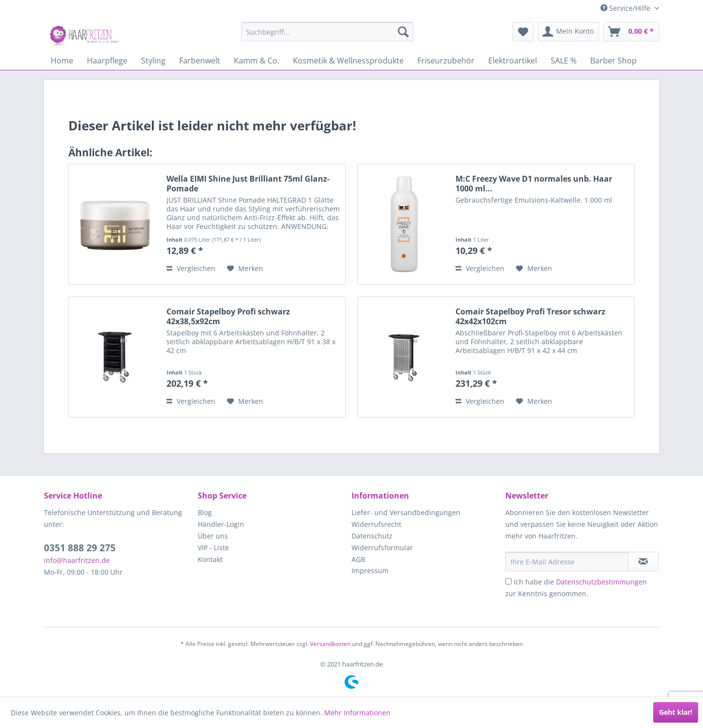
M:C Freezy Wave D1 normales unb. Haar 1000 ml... (534, 184)
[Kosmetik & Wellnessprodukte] (348, 61)
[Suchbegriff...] (327, 32)
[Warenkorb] (631, 32)
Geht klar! (676, 712)
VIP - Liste (213, 548)
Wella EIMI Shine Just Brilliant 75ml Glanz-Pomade (248, 184)
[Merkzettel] (523, 32)
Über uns (213, 536)
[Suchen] (403, 32)
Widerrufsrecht (376, 524)
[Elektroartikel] (513, 61)
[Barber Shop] (613, 61)
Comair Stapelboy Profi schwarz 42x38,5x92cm (228, 316)
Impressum (370, 571)
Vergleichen (191, 268)
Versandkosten (330, 644)
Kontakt (210, 559)
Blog (205, 512)
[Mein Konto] (569, 32)
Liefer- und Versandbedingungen (406, 512)
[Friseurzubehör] (446, 61)
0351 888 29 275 (80, 548)
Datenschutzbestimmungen (601, 582)
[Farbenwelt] (200, 61)
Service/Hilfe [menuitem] (626, 8)
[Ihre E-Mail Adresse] (567, 562)
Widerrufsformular (382, 548)
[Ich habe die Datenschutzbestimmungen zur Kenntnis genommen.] (508, 581)
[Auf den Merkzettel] (245, 269)
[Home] (62, 61)
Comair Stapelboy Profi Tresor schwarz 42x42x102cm (530, 316)
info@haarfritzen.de (77, 560)
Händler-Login (221, 524)
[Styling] (153, 61)
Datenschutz (372, 536)
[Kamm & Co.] (257, 61)
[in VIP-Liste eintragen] (643, 562)
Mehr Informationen (357, 713)
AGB (358, 559)
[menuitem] (327, 32)
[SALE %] (564, 61)
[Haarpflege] (107, 61)
